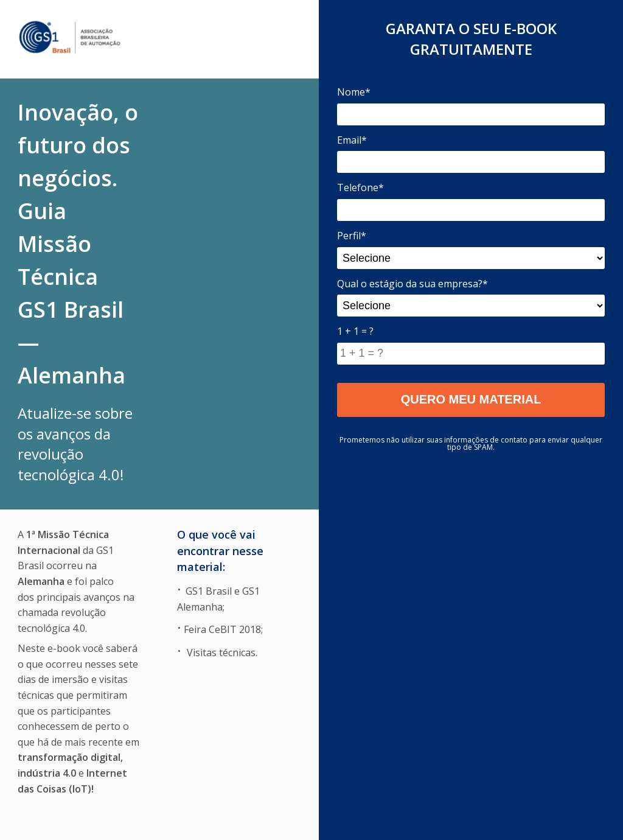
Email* (352, 140)
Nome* (354, 92)
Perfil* (352, 236)
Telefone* (360, 187)
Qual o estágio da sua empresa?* (412, 284)
